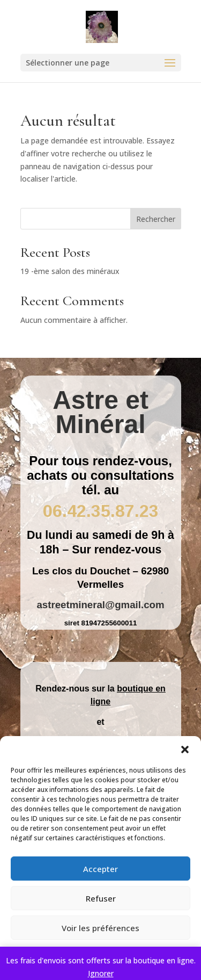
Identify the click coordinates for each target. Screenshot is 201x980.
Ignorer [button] (101, 973)
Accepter (100, 869)
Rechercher (156, 219)
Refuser (101, 898)
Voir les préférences (100, 928)
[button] (185, 750)
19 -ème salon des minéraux (70, 271)
